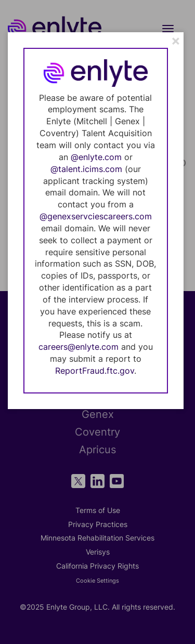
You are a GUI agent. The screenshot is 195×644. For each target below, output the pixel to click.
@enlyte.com (96, 157)
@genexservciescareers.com (96, 216)
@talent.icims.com (86, 169)
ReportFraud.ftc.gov (95, 371)
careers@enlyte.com (79, 347)
